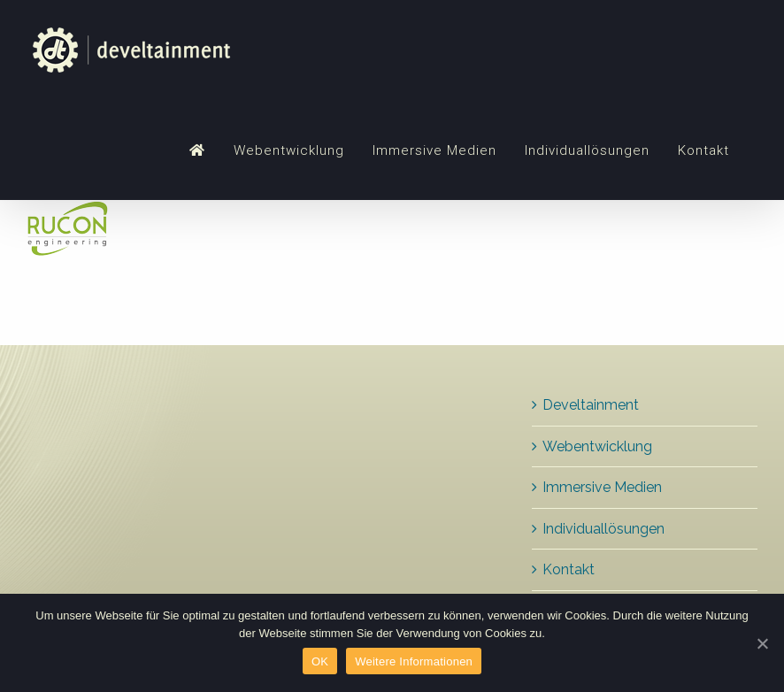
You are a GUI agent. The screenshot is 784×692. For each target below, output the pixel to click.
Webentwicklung (597, 446)
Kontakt (569, 569)
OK (320, 661)
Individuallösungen (603, 529)
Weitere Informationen (414, 661)
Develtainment (591, 405)
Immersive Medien (602, 487)
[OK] (762, 643)
